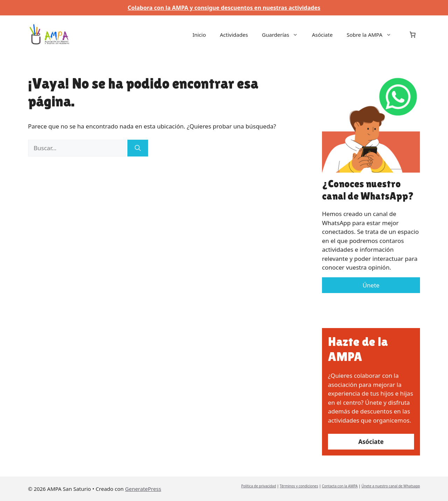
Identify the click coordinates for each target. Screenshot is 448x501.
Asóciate (322, 35)
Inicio (199, 35)
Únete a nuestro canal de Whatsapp (391, 486)
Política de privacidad (259, 486)
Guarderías (283, 35)
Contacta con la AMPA (340, 486)
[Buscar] (138, 148)
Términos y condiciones (299, 486)
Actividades (234, 35)
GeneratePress (143, 489)
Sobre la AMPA (372, 35)
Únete (371, 285)
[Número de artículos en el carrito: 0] (413, 34)
